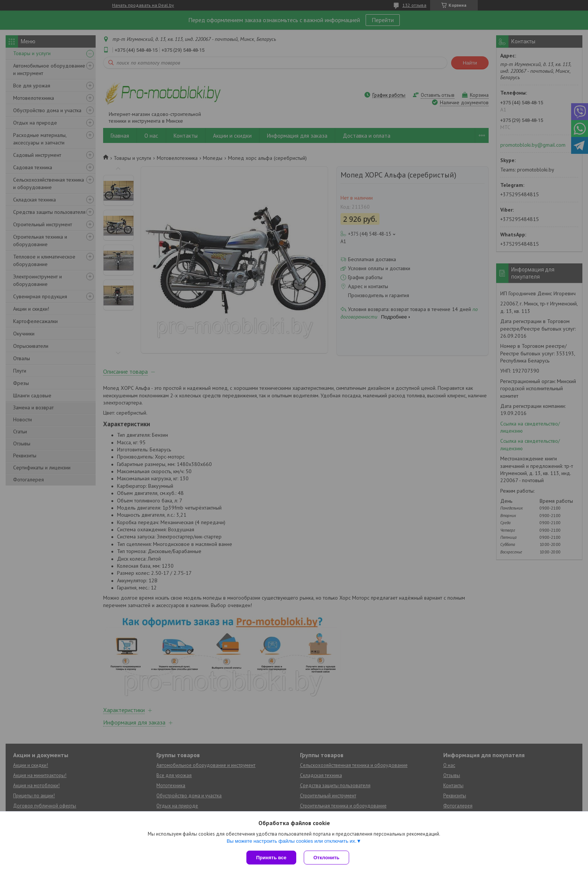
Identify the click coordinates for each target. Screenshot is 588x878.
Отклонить (326, 858)
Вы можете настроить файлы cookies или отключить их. (291, 841)
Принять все (271, 858)
